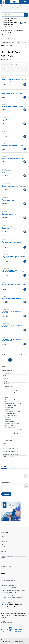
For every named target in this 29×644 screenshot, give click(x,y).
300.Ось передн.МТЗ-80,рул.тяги (12, 411)
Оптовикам (4, 6)
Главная (3, 39)
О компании (4, 542)
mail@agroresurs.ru (8, 26)
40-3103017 (5, 156)
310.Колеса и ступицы (10, 413)
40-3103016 (5, 117)
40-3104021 (5, 92)
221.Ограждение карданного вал (12, 404)
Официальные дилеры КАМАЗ (8, 593)
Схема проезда (13, 6)
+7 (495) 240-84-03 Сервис (10, 23)
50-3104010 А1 (6, 309)
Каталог (10, 39)
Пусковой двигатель (8, 441)
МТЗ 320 (5, 381)
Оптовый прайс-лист (6, 569)
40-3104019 (5, 144)
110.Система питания (9, 388)
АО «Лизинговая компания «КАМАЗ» (10, 583)
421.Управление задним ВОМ (11, 423)
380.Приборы (7, 419)
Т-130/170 (6, 443)
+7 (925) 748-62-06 (8, 24)
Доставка (3, 546)
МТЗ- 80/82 (21, 42)
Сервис (3, 544)
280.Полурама (7, 410)
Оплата (3, 549)
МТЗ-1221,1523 (7, 438)
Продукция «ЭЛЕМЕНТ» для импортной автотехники (14, 595)
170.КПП (6, 398)
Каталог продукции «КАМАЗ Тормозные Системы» (13, 590)
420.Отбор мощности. (10, 421)
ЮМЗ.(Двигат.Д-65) (8, 457)
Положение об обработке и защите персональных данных (13, 557)
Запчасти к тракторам (8, 42)
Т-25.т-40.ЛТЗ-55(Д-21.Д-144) (10, 449)
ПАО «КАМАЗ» (4, 578)
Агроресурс (4, 640)
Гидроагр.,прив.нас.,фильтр (11, 433)
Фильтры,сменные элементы (11, 454)
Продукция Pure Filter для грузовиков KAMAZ (12, 598)
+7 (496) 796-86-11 (8, 21)
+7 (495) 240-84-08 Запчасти (11, 19)
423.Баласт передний (9, 425)
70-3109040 (5, 297)
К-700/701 (6, 378)
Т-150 (5, 446)
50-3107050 (5, 211)
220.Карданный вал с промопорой (13, 402)
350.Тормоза (7, 417)
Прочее (6, 435)
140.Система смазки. (9, 394)
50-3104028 (5, 105)
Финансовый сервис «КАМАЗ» (8, 585)
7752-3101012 (5, 239)
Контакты (4, 551)
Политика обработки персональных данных (12, 554)
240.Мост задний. (8, 408)
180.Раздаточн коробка (10, 400)
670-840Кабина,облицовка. (11, 431)
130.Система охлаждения (10, 392)
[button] (16, 8)
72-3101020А (5, 255)
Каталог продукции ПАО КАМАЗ (9, 588)
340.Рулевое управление (10, 415)
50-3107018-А (5, 169)
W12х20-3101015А (6, 183)
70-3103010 (5, 337)
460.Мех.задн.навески (9, 427)
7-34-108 (4, 78)
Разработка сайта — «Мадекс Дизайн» (20, 640)
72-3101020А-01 (6, 269)
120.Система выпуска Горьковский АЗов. (14, 390)
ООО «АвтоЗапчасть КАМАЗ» (8, 580)
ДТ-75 (5, 376)
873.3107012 (5, 197)
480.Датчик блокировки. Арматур (12, 429)
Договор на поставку (6, 567)
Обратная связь (24, 6)
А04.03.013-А (5, 283)
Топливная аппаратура (9, 451)
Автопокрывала (7, 373)
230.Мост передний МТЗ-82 (11, 406)
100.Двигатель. (8, 386)
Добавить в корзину (25, 85)
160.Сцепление (8, 396)
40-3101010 (5, 225)
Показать (6, 494)
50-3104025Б (5, 131)
